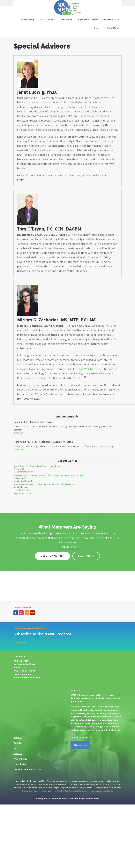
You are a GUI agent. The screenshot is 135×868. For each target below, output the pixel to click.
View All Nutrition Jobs (23, 493)
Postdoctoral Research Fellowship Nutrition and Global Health (44, 484)
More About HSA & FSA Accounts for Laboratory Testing (43, 442)
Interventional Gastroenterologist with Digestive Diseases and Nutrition (49, 475)
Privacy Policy (20, 759)
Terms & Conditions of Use (27, 769)
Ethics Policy (20, 764)
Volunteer (18, 743)
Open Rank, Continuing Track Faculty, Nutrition (37, 466)
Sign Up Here (80, 745)
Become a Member (53, 556)
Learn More (86, 556)
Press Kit (18, 738)
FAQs (16, 748)
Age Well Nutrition (90, 369)
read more (19, 433)
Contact (18, 754)
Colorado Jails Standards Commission (33, 422)
